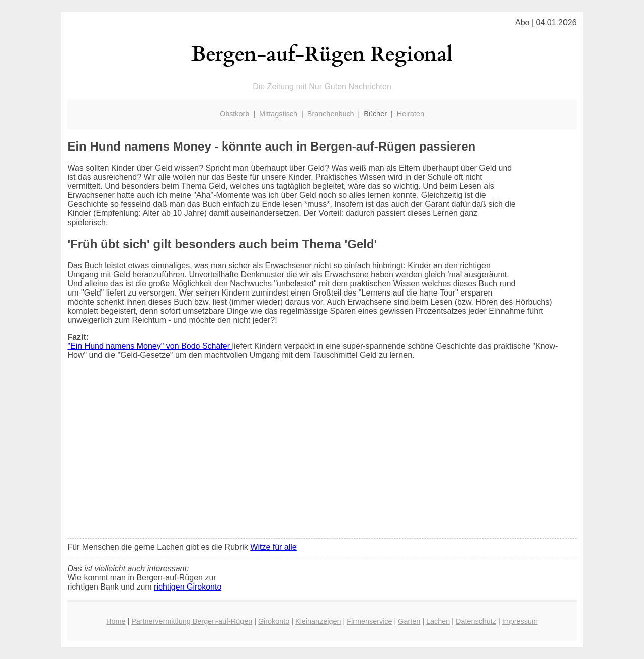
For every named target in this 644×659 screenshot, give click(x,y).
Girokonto (274, 621)
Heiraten (411, 114)
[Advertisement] (322, 456)
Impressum (520, 621)
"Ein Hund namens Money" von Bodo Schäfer (150, 346)
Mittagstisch (278, 114)
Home (116, 621)
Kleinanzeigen (318, 621)
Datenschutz (476, 621)
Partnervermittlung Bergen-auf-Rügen (192, 621)
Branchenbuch (331, 114)
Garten (409, 621)
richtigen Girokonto (188, 587)
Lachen (438, 621)
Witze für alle (273, 547)
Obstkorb (234, 114)
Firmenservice (369, 621)
